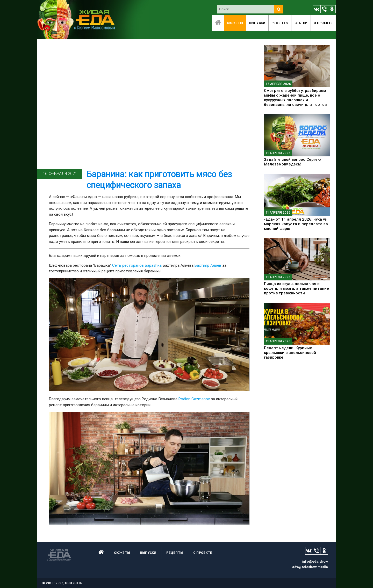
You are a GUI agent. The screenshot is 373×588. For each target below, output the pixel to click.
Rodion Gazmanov (195, 399)
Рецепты (280, 23)
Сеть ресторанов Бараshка (137, 265)
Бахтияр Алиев (208, 265)
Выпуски (257, 23)
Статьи (301, 23)
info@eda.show (315, 561)
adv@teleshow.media (310, 567)
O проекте (323, 23)
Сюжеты (235, 23)
